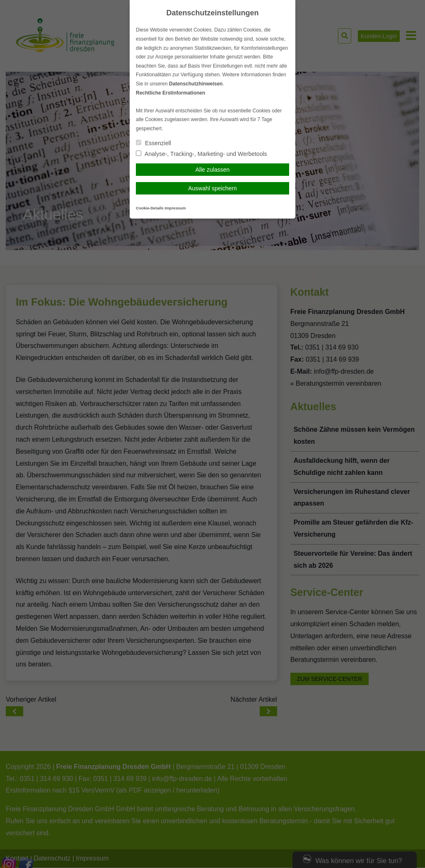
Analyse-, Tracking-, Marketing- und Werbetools (202, 154)
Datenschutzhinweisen (196, 84)
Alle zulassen (213, 170)
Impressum (175, 208)
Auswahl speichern (212, 188)
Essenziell (153, 143)
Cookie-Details (150, 208)
